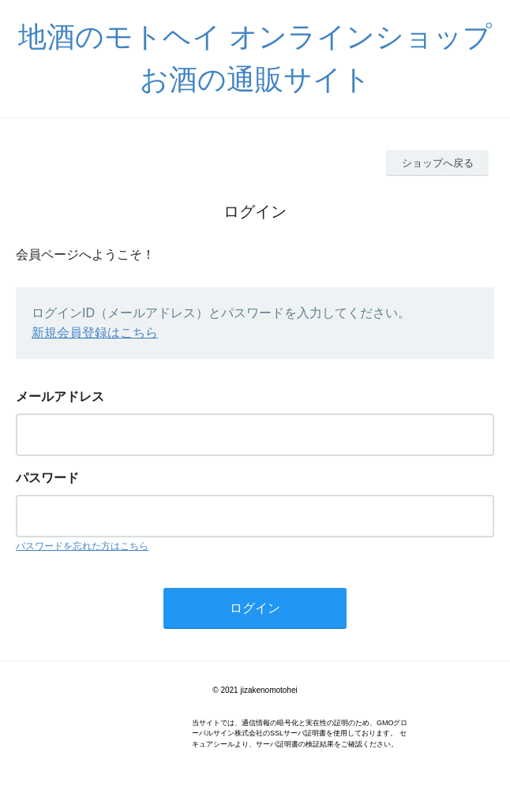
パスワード (47, 478)
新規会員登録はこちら (95, 333)
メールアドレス (60, 397)
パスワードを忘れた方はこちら (82, 546)
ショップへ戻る (438, 163)
